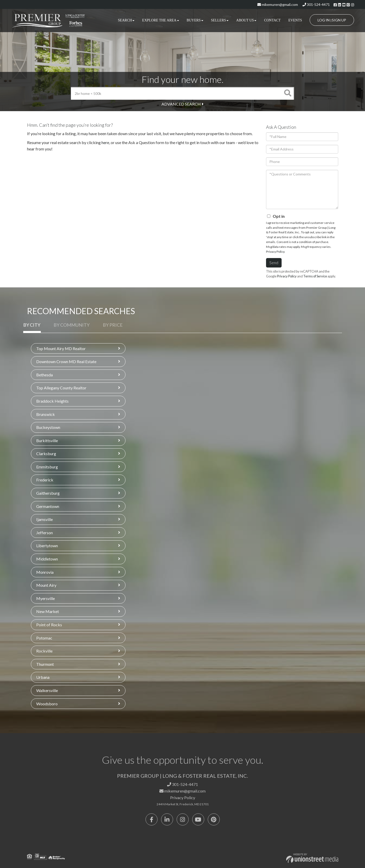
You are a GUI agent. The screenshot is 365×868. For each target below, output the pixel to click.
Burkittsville (47, 441)
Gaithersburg (48, 493)
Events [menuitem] (295, 20)
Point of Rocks (49, 625)
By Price (113, 325)
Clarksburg (46, 454)
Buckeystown (48, 427)
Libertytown (47, 546)
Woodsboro (47, 704)
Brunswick (46, 414)
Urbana (43, 677)
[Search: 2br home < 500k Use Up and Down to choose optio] (176, 93)
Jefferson (45, 533)
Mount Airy (46, 585)
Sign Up (339, 20)
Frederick (45, 480)
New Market (48, 611)
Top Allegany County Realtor (61, 388)
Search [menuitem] (126, 20)
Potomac (44, 638)
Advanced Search (181, 104)
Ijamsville (45, 519)
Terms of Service (315, 276)
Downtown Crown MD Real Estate (66, 361)
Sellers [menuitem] (220, 20)
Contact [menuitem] (272, 20)
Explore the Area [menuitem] (160, 20)
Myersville (46, 598)
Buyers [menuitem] (195, 20)
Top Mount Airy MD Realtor (61, 348)
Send (274, 263)
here (105, 142)
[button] (288, 93)
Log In (324, 20)
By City (32, 325)
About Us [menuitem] (246, 20)
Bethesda (45, 375)
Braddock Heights (52, 401)
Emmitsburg (47, 467)
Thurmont (45, 664)
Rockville (44, 651)
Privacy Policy (275, 252)
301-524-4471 (316, 4)
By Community (72, 325)
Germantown (48, 506)
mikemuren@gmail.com (278, 4)
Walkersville (47, 690)
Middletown (47, 559)
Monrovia (45, 572)
